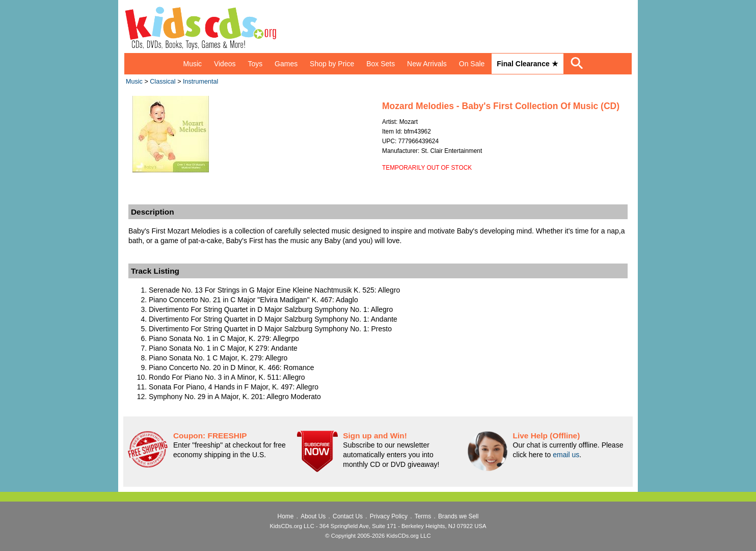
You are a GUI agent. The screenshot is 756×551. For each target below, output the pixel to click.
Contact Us (348, 516)
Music (192, 64)
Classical (163, 82)
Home (286, 516)
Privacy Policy (389, 516)
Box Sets (381, 64)
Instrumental (200, 82)
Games (286, 64)
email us (566, 455)
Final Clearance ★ (527, 64)
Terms (423, 516)
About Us (313, 516)
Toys (255, 64)
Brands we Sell (458, 516)
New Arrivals (427, 64)
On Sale (472, 64)
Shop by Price (332, 64)
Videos (225, 64)
